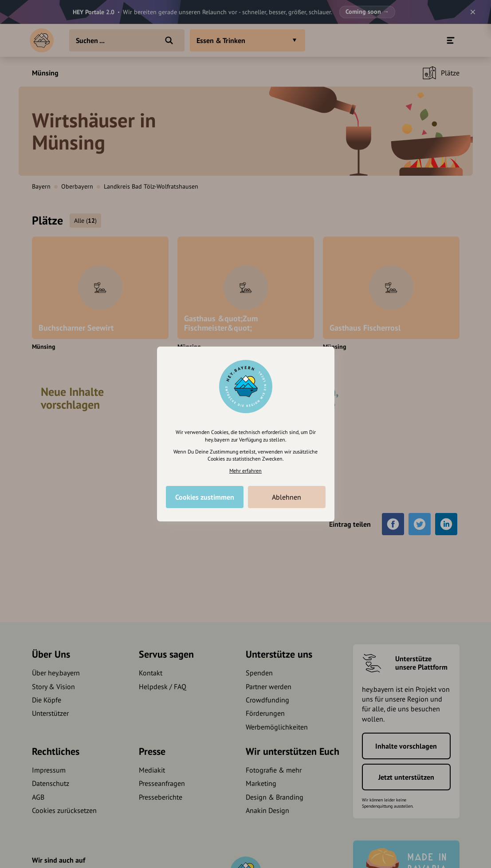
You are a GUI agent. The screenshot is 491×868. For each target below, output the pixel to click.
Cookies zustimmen (205, 497)
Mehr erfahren (245, 471)
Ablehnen (287, 497)
